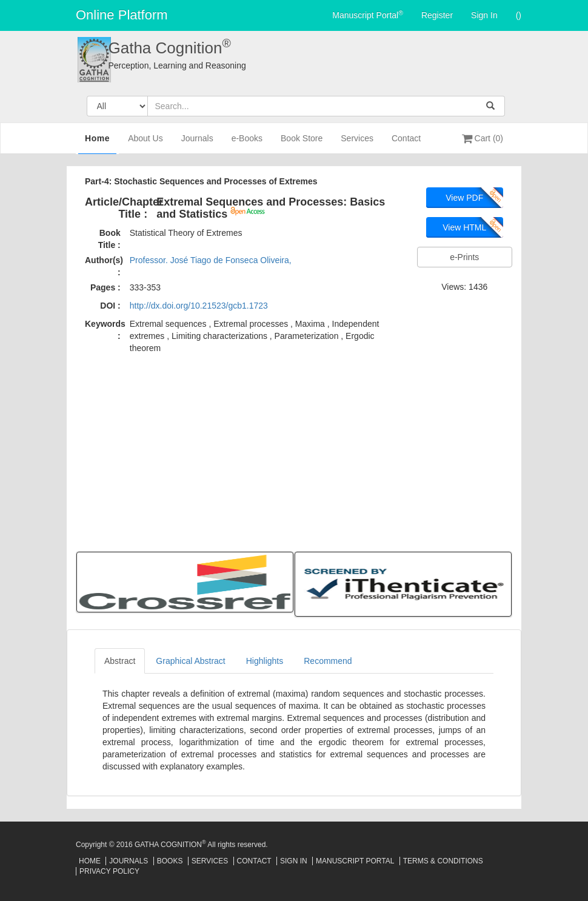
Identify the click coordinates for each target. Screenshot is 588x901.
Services (357, 143)
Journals (197, 143)
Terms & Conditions (443, 861)
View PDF (464, 198)
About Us (145, 143)
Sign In (484, 15)
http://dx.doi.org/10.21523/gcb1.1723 (199, 306)
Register (437, 15)
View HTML (464, 227)
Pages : (105, 287)
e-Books (247, 143)
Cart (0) (483, 138)
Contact (406, 143)
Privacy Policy (109, 871)
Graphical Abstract (190, 661)
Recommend (328, 661)
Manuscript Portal (368, 15)
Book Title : (109, 239)
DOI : (110, 306)
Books (170, 861)
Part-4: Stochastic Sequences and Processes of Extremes (201, 181)
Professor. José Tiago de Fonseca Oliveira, (211, 260)
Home (97, 142)
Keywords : (105, 330)
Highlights (265, 661)
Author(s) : (104, 266)
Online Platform (122, 15)
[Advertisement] (294, 451)
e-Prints (464, 257)
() (519, 15)
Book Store (302, 143)
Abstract (120, 661)
